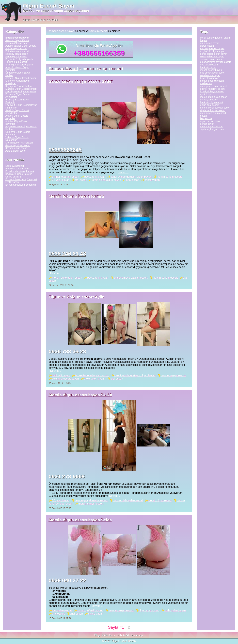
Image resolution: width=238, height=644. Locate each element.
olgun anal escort (149, 610)
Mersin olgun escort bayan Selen (80, 520)
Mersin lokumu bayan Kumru (76, 196)
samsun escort (98, 31)
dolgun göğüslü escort (90, 610)
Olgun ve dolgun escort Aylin (77, 297)
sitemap (138, 635)
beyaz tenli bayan (95, 177)
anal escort (133, 180)
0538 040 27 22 (67, 580)
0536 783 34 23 (67, 351)
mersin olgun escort (160, 500)
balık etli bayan (61, 375)
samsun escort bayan (61, 31)
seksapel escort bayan (65, 379)
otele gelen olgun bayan (107, 180)
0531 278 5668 (67, 476)
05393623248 (65, 150)
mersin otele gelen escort (67, 278)
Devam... (123, 172)
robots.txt (123, 635)
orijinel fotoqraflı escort (66, 177)
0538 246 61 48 (67, 254)
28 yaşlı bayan (61, 180)
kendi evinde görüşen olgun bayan (131, 177)
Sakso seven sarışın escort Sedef (81, 81)
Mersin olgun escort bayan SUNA (81, 395)
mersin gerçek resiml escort (91, 500)
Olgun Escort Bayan (49, 6)
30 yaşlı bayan (61, 500)
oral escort (81, 180)
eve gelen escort (62, 610)
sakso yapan (152, 180)
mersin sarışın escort (169, 177)
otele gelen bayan (95, 379)
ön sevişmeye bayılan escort (131, 278)
